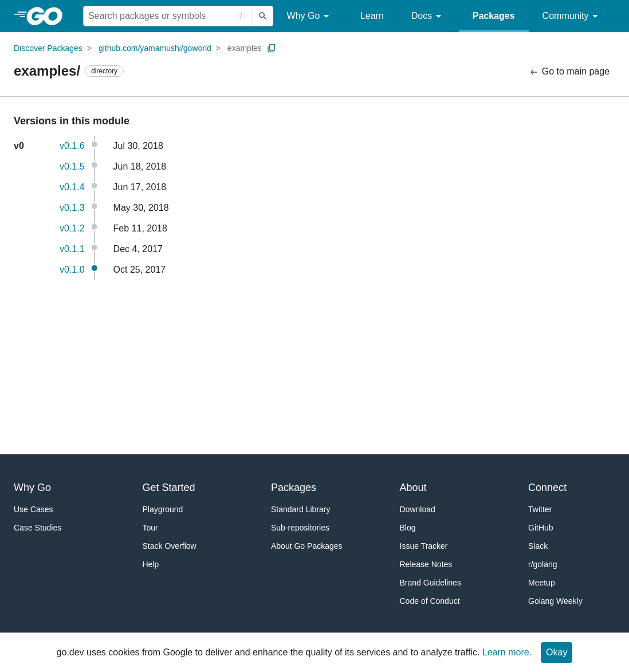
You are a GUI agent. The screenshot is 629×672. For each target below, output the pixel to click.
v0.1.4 (72, 187)
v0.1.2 (72, 228)
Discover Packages (48, 48)
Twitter (540, 509)
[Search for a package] (168, 16)
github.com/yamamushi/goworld (155, 48)
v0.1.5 (72, 166)
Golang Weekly (555, 601)
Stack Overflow (170, 546)
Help (151, 564)
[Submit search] (263, 16)
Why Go (310, 16)
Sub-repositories (300, 528)
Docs (428, 16)
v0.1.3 (72, 208)
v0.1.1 (72, 249)
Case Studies (38, 528)
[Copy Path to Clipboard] (272, 48)
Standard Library (301, 509)
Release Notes (426, 564)
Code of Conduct (430, 601)
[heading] (48, 16)
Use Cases (33, 509)
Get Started (169, 488)
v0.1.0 (72, 270)
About (413, 488)
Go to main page (569, 72)
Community (572, 16)
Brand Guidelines (431, 583)
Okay (557, 652)
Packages (494, 16)
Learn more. (507, 652)
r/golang (543, 564)
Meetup (542, 583)
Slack (538, 546)
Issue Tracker (424, 546)
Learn (372, 16)
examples (245, 48)
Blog (408, 528)
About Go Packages (307, 546)
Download (418, 509)
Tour (150, 528)
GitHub (541, 528)
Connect (547, 488)
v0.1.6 (72, 146)
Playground (163, 509)
